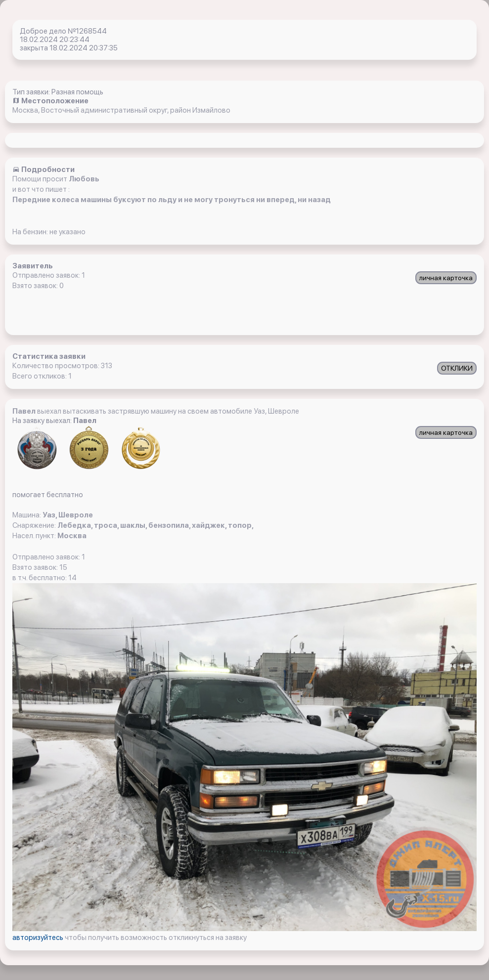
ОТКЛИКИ (457, 368)
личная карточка (446, 278)
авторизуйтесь (39, 937)
